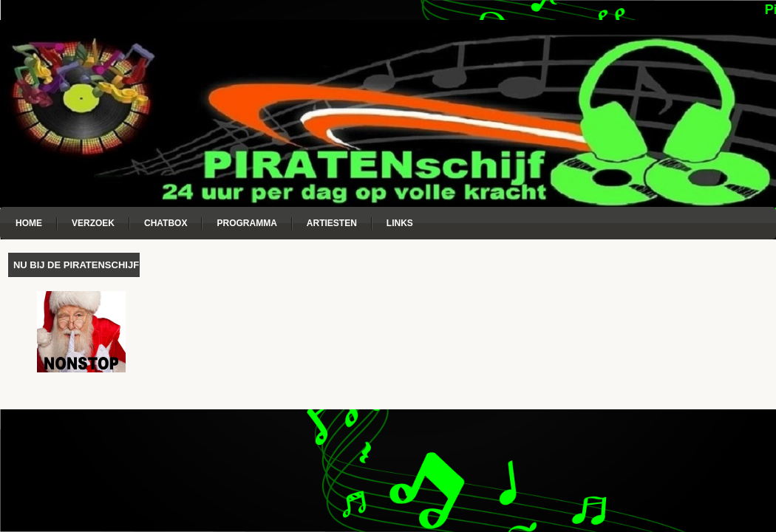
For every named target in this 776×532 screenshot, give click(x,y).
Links (400, 223)
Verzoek (93, 223)
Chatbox (166, 223)
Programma (246, 223)
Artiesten (332, 223)
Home (29, 223)
